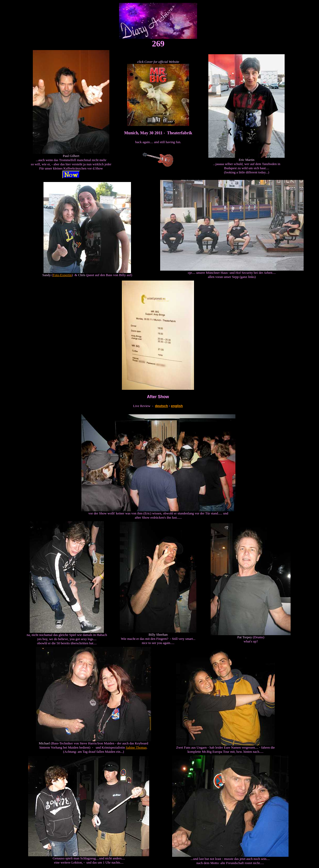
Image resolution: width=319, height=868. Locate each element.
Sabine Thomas (136, 747)
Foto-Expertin (62, 275)
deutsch (161, 406)
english (177, 406)
